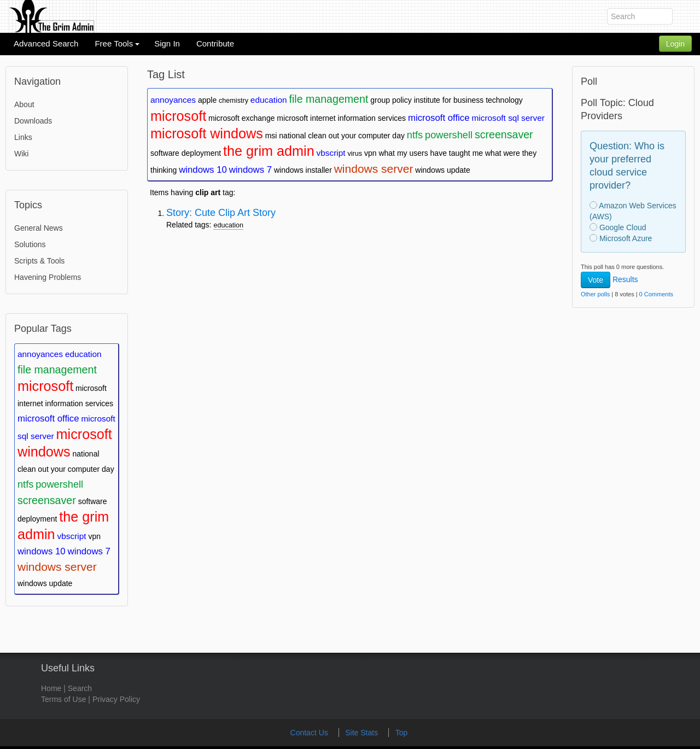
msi (271, 136)
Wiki (21, 154)
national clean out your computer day (342, 136)
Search (80, 688)
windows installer (303, 170)
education (83, 354)
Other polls (595, 294)
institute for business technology (468, 100)
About (24, 104)
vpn (94, 536)
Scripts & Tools (39, 261)
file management (57, 370)
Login (675, 44)
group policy (391, 100)
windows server (57, 567)
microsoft (45, 386)
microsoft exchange (241, 118)
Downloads (33, 121)
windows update (45, 583)
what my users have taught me (431, 153)
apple (207, 100)
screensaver (47, 500)
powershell (59, 484)
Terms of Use (63, 699)
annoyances (40, 354)
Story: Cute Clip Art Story (221, 213)
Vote (596, 280)
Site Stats (363, 733)
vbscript (72, 536)
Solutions (30, 244)
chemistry (234, 101)
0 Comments (656, 294)
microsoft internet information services (341, 118)
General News (39, 228)
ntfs (25, 484)
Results (625, 279)
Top (402, 733)
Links (23, 137)
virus (355, 154)
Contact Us (310, 733)
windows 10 (42, 551)
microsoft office (48, 419)
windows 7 (89, 551)
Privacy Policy (116, 699)
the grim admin (269, 151)
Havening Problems (48, 277)
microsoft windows (207, 133)
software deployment (186, 153)
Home (51, 688)
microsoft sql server (508, 118)
